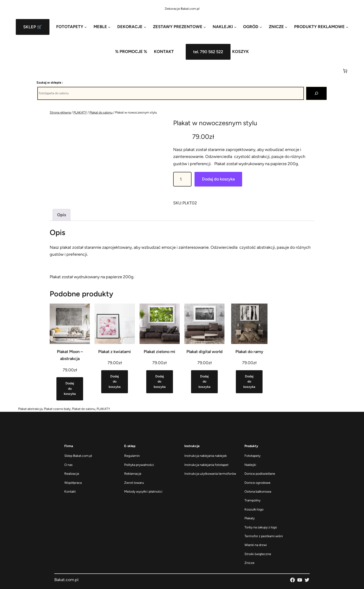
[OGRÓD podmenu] (252, 27)
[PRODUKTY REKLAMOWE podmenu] (321, 27)
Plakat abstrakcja (30, 409)
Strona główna (60, 113)
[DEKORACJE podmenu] (132, 27)
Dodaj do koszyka (218, 179)
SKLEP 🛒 (33, 27)
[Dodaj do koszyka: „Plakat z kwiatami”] (115, 382)
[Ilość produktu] (182, 179)
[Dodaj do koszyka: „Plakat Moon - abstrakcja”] (70, 389)
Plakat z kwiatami (115, 352)
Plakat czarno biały (57, 409)
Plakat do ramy (249, 352)
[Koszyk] (345, 71)
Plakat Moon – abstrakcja (70, 355)
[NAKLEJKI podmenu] (224, 27)
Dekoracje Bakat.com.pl (182, 9)
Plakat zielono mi (159, 352)
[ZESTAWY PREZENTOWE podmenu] (179, 27)
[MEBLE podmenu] (102, 27)
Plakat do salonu (101, 113)
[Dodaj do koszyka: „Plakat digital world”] (204, 382)
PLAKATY (80, 113)
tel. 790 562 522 (208, 52)
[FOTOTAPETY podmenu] (71, 27)
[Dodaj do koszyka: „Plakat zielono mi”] (160, 382)
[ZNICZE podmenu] (278, 27)
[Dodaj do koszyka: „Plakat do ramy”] (249, 382)
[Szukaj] (316, 93)
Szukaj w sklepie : (50, 83)
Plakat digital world (205, 352)
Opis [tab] (62, 215)
